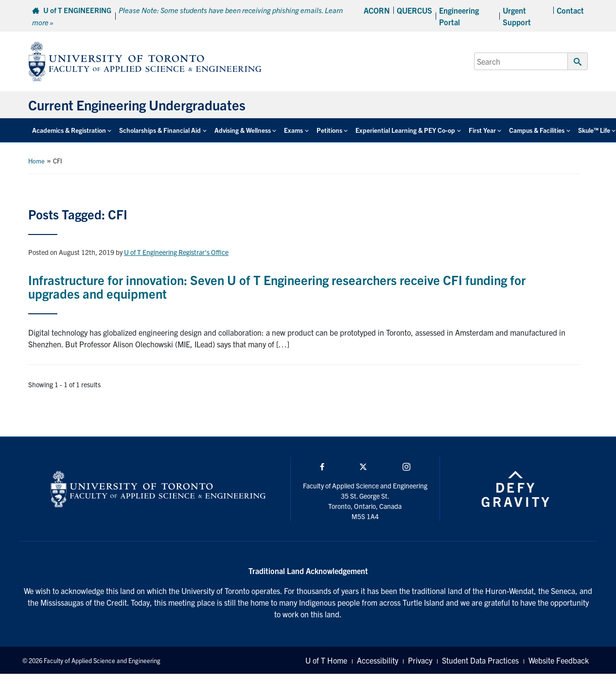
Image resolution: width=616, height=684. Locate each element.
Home (36, 161)
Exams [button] (293, 130)
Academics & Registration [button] (69, 130)
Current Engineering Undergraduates (137, 105)
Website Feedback (559, 660)
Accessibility (378, 660)
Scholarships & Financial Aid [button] (160, 130)
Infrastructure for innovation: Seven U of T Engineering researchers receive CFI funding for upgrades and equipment (277, 287)
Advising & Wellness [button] (243, 130)
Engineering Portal (459, 16)
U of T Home (326, 660)
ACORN (377, 10)
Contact (570, 10)
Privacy (420, 660)
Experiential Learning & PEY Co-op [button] (405, 130)
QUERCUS (414, 10)
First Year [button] (482, 130)
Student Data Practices (480, 660)
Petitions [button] (329, 130)
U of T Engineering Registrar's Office (176, 252)
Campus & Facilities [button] (537, 130)
